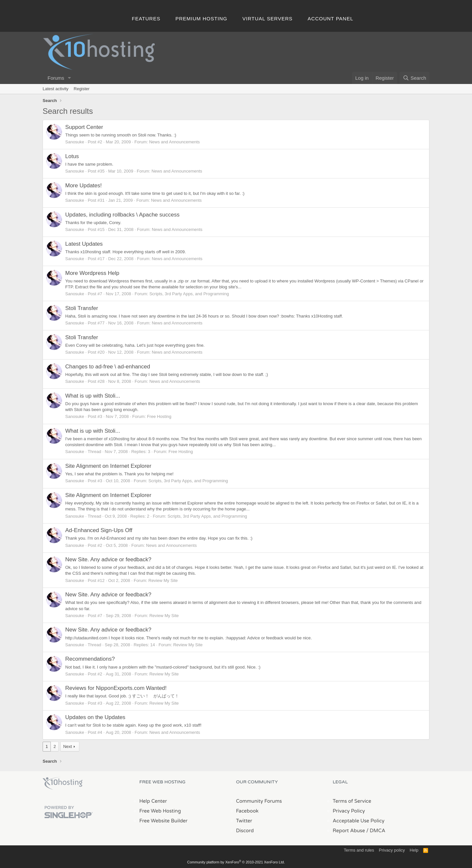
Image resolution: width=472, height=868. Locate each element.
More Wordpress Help (92, 273)
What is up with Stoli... (93, 396)
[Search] (414, 78)
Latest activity (56, 89)
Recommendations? (90, 659)
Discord (245, 831)
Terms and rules (359, 850)
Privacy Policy (349, 811)
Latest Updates (84, 244)
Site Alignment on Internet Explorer (108, 466)
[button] (69, 78)
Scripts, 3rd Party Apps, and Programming (189, 294)
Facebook (247, 811)
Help (414, 850)
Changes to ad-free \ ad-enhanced (108, 367)
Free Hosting (159, 416)
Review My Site (163, 580)
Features (146, 19)
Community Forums (259, 801)
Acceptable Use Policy (359, 821)
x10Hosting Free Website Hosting (63, 783)
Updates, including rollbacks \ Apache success (122, 215)
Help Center (153, 801)
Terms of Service (352, 801)
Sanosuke (75, 142)
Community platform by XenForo (236, 862)
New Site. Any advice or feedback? (108, 559)
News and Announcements (175, 142)
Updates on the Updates (95, 717)
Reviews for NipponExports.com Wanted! (116, 688)
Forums (56, 78)
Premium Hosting (201, 19)
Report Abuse (349, 831)
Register (82, 89)
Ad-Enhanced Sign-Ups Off (99, 530)
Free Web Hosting (160, 811)
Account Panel (331, 19)
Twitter (244, 821)
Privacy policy (392, 850)
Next (68, 746)
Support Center (84, 127)
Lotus (72, 156)
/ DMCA (376, 831)
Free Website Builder (163, 821)
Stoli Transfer (82, 308)
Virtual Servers (268, 19)
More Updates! (84, 186)
